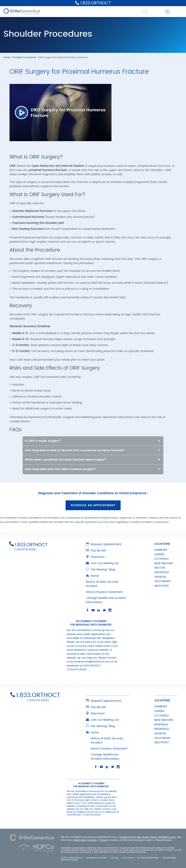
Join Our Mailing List (102, 563)
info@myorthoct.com (97, 662)
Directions (95, 557)
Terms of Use (128, 858)
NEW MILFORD (164, 563)
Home (7, 57)
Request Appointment (104, 544)
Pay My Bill (96, 551)
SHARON (160, 577)
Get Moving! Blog (100, 570)
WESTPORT (162, 586)
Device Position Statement (104, 592)
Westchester (80, 840)
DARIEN (159, 554)
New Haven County (147, 837)
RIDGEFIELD (162, 572)
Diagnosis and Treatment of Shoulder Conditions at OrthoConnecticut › (93, 493)
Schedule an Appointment (93, 505)
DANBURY (161, 550)
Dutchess (92, 840)
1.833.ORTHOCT (96, 3)
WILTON (160, 568)
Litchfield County (167, 837)
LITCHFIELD (161, 559)
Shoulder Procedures (24, 57)
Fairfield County (128, 837)
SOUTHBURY (163, 581)
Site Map (115, 858)
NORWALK (161, 725)
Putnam (104, 840)
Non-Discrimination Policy (148, 858)
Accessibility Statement (97, 858)
